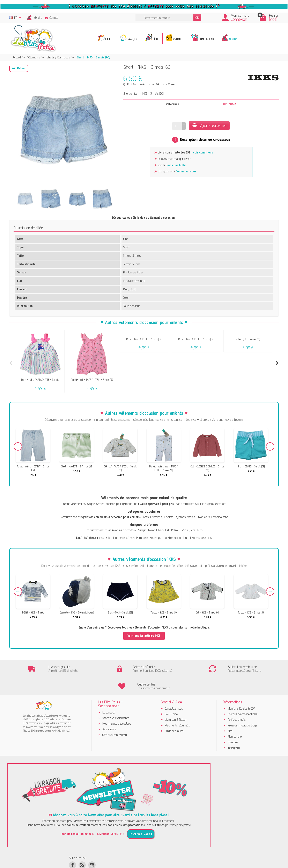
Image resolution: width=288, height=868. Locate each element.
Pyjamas (180, 517)
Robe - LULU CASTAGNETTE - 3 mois (40, 380)
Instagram (234, 730)
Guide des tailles (176, 165)
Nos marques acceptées (117, 706)
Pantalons (156, 517)
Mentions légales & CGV (241, 691)
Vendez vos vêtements (116, 701)
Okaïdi (160, 530)
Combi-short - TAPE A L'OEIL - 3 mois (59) (92, 380)
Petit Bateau (172, 530)
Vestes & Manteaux (199, 517)
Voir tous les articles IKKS (144, 636)
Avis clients (109, 712)
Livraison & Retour (176, 702)
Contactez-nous (186, 171)
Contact (51, 18)
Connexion (239, 19)
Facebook (233, 725)
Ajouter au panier (209, 125)
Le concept (109, 695)
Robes (145, 517)
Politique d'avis (237, 702)
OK (197, 18)
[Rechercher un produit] (164, 18)
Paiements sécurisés (177, 708)
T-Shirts (168, 517)
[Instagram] (92, 848)
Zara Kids (197, 530)
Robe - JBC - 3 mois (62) (248, 339)
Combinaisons (220, 517)
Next (270, 446)
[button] (19, 68)
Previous (18, 446)
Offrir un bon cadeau (115, 718)
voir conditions (203, 152)
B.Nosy (185, 530)
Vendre (38, 18)
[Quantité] (177, 126)
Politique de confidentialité (242, 697)
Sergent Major (146, 530)
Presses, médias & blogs (242, 708)
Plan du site (235, 719)
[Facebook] (72, 848)
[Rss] (82, 848)
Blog (230, 714)
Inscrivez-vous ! (141, 817)
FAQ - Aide (171, 697)
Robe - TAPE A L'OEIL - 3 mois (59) (144, 339)
